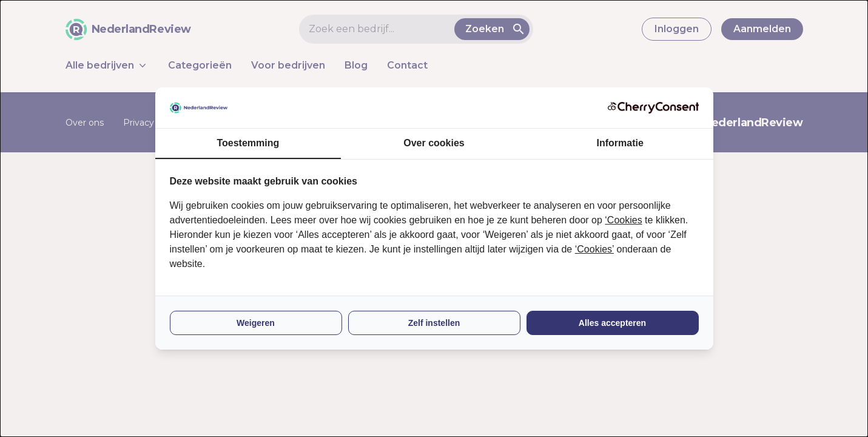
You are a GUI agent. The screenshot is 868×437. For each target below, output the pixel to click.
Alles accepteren (612, 323)
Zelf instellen (434, 323)
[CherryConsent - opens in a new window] (653, 108)
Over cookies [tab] (434, 143)
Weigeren (256, 323)
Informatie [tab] (620, 143)
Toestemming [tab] (248, 143)
